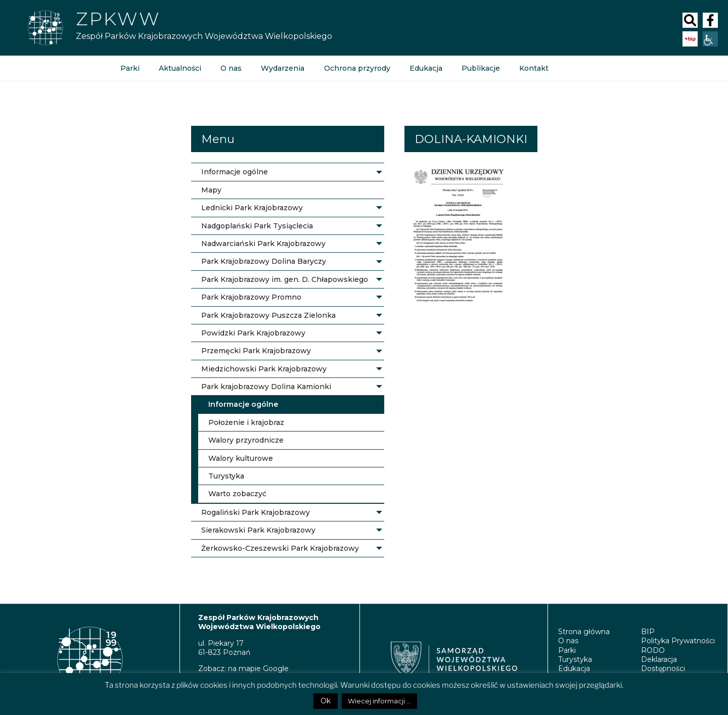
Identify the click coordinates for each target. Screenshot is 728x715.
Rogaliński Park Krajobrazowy (256, 512)
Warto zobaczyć (237, 494)
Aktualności (180, 68)
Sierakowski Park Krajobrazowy (258, 530)
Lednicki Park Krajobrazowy (252, 208)
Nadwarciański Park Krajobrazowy (263, 244)
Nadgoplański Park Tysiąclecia (257, 226)
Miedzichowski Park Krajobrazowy (264, 369)
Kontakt (533, 68)
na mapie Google (258, 669)
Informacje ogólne (235, 172)
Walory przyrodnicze (246, 440)
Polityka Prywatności (678, 641)
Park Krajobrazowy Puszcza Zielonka (268, 315)
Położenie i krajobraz (246, 422)
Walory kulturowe (241, 458)
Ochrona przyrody (357, 68)
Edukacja (425, 68)
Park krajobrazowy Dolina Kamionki (266, 387)
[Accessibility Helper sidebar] (710, 39)
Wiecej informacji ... (379, 701)
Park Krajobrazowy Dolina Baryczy (264, 261)
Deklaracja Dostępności (663, 664)
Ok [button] (326, 701)
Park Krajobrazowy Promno (251, 297)
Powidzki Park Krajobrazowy (253, 333)
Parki (130, 68)
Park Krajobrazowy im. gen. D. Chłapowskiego (285, 279)
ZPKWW (118, 19)
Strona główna (584, 632)
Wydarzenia (283, 68)
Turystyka (226, 476)
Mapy (211, 190)
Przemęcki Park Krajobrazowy (256, 351)
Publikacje (480, 68)
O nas (231, 68)
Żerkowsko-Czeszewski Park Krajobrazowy (280, 548)
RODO (653, 650)
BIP (648, 632)
